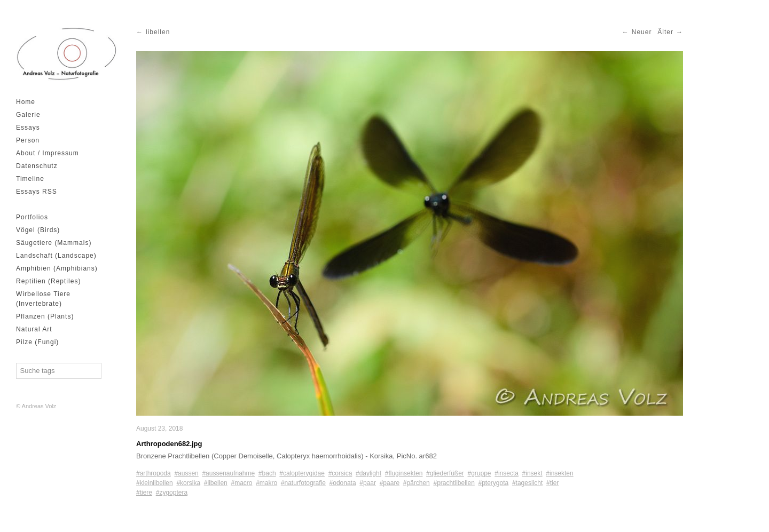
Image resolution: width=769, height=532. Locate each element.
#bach (267, 473)
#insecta (507, 473)
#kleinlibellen (155, 483)
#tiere (144, 493)
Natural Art (34, 329)
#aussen (186, 473)
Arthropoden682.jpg (169, 444)
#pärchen (417, 483)
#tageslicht (527, 483)
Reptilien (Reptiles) (48, 281)
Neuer (642, 32)
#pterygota (494, 483)
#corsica (340, 473)
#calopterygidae (302, 473)
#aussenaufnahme (228, 473)
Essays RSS (37, 192)
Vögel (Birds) (38, 230)
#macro (241, 483)
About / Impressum (48, 153)
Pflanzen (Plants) (45, 316)
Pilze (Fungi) (37, 342)
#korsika (188, 483)
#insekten (559, 473)
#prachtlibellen (454, 483)
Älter (665, 32)
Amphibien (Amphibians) (57, 268)
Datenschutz (37, 166)
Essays (28, 128)
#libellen (216, 483)
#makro (266, 483)
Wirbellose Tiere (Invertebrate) (43, 299)
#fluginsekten (404, 473)
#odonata (343, 483)
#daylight (368, 473)
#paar (368, 483)
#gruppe (480, 473)
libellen (158, 32)
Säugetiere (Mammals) (54, 243)
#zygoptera (172, 493)
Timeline (30, 179)
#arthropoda (154, 473)
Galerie (28, 115)
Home (26, 102)
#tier (552, 483)
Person (28, 140)
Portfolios (32, 217)
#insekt (532, 473)
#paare (390, 483)
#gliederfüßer (445, 473)
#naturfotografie (303, 483)
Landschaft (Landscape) (56, 256)
